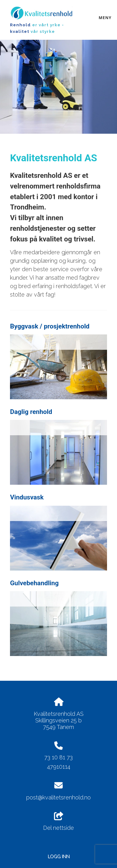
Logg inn (59, 856)
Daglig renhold (31, 412)
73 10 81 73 (58, 757)
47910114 (59, 767)
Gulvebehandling (34, 583)
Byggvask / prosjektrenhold (50, 326)
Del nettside (58, 822)
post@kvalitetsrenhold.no (58, 797)
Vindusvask (27, 497)
